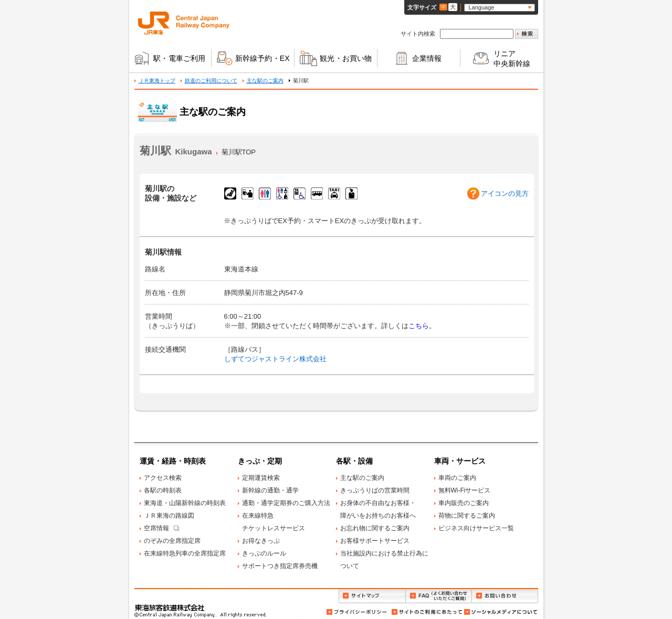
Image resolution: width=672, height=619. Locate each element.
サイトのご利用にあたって (426, 612)
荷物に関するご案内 (467, 516)
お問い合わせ (505, 596)
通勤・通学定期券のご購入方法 (286, 503)
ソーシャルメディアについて (500, 612)
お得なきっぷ (261, 541)
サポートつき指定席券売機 (280, 566)
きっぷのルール (264, 553)
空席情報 (156, 528)
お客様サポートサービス (375, 541)
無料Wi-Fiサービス (465, 490)
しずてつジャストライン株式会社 (275, 359)
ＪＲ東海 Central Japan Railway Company (184, 23)
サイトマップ (372, 596)
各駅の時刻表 (163, 490)
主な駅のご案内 (265, 81)
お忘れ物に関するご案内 (375, 528)
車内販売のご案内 (464, 503)
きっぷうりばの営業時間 (375, 490)
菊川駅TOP (239, 152)
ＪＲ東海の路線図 (169, 516)
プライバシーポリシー (358, 612)
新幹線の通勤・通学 (270, 490)
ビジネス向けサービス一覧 (476, 528)
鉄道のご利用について (211, 81)
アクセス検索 (163, 478)
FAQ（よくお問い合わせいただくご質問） (439, 596)
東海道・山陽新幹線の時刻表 (185, 503)
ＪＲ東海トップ (157, 81)
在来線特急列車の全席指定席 (185, 553)
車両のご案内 (457, 478)
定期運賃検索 (261, 478)
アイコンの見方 (505, 193)
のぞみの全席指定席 (172, 541)
